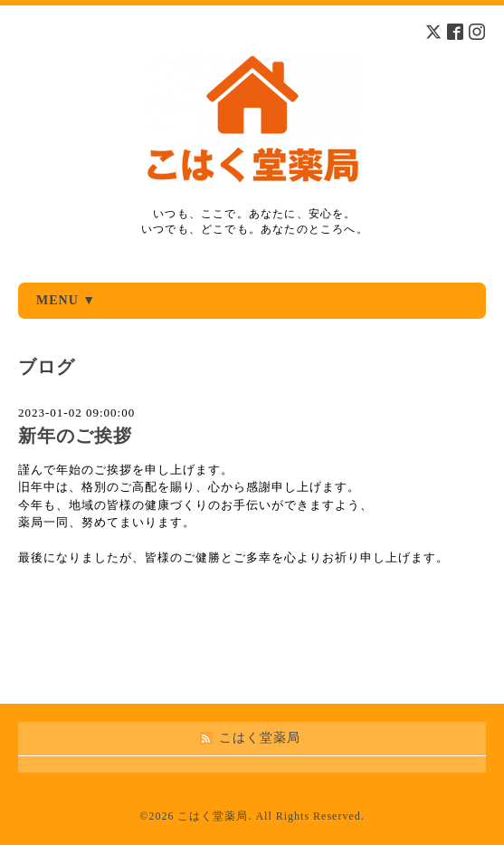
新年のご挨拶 (75, 436)
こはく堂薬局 (213, 816)
